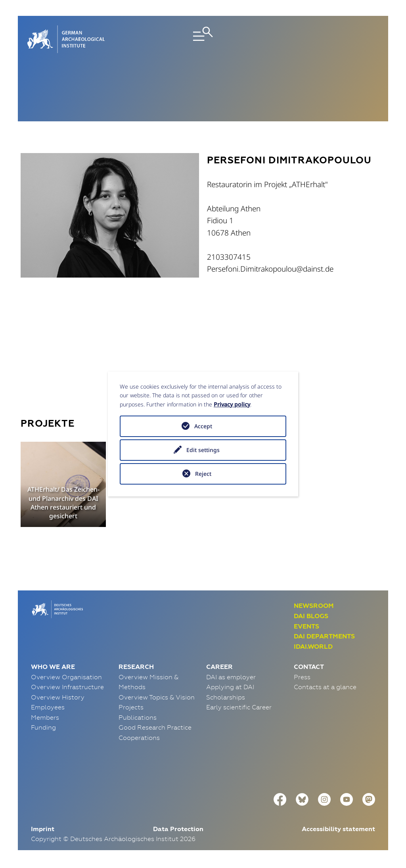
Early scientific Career (239, 707)
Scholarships (226, 697)
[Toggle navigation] (203, 39)
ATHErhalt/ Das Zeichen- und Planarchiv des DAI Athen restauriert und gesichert (63, 503)
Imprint (43, 829)
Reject (203, 474)
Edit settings (203, 450)
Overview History (58, 697)
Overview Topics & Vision (157, 697)
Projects (131, 707)
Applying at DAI (230, 687)
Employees (48, 707)
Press (302, 677)
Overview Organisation (66, 677)
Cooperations (139, 738)
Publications (138, 717)
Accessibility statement (338, 829)
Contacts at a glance (325, 687)
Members (45, 717)
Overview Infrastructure (67, 687)
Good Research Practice (155, 727)
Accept (203, 426)
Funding (43, 727)
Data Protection (178, 829)
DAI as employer (231, 677)
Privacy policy (232, 404)
